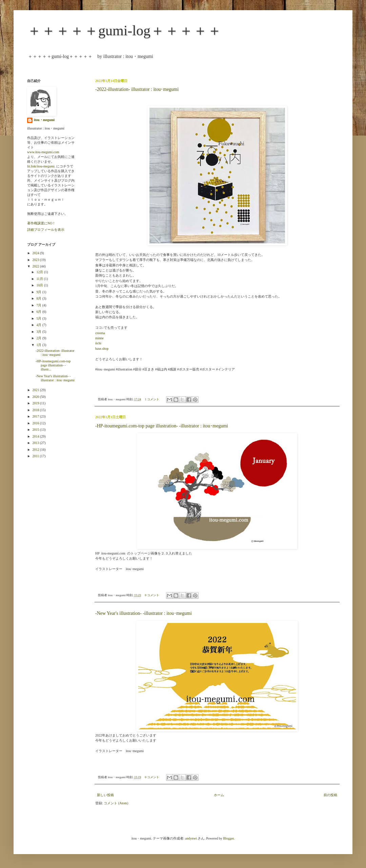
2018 (36, 410)
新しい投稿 (105, 795)
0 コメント (152, 595)
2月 (39, 338)
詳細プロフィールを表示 (46, 230)
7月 (39, 305)
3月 (39, 332)
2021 (36, 390)
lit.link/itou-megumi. (41, 166)
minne (99, 338)
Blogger (228, 838)
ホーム (219, 795)
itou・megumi (44, 120)
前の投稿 (330, 795)
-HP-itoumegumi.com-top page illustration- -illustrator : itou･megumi (162, 426)
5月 (39, 318)
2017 (36, 416)
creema (100, 333)
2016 (36, 423)
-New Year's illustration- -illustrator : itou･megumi (144, 613)
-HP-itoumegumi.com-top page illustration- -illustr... (53, 365)
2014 (36, 436)
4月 (39, 325)
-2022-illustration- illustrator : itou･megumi (137, 89)
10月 (40, 285)
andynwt (191, 838)
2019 (36, 403)
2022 (36, 266)
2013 (36, 443)
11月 (40, 279)
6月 (39, 312)
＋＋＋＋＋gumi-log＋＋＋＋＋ (124, 31)
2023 (36, 260)
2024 (36, 253)
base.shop (102, 349)
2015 (36, 430)
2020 (36, 397)
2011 (36, 456)
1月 (39, 345)
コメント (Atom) (116, 803)
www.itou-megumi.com (43, 152)
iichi (98, 343)
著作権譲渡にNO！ (41, 223)
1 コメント (152, 399)
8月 (39, 298)
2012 (36, 450)
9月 (39, 292)
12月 (40, 272)
